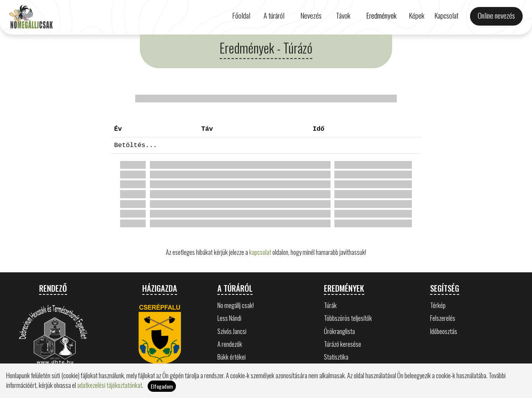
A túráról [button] (274, 15)
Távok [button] (343, 15)
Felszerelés (443, 318)
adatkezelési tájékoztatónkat (110, 387)
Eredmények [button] (381, 15)
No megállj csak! (236, 305)
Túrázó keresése (343, 344)
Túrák (330, 305)
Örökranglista (339, 331)
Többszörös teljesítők (348, 318)
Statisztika (336, 357)
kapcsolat (260, 252)
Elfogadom (162, 388)
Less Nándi (229, 318)
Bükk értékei (232, 357)
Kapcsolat (446, 15)
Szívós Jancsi (232, 331)
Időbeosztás (444, 331)
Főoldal (241, 15)
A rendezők (230, 344)
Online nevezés (496, 15)
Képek (417, 15)
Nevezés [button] (311, 15)
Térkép (438, 305)
